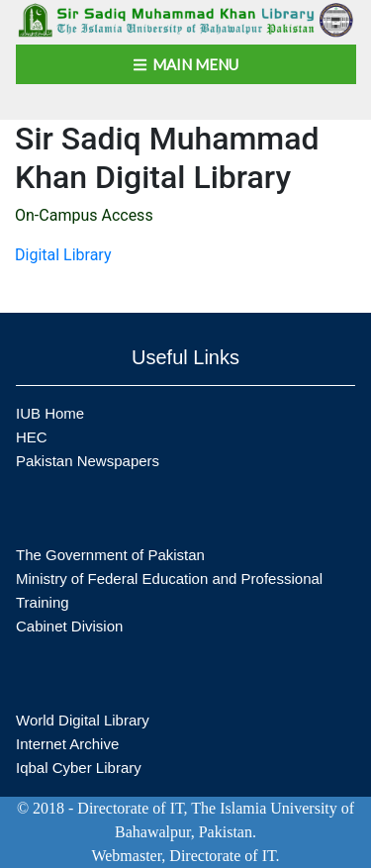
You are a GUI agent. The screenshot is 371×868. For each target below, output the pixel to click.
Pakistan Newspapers (88, 461)
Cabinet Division (69, 626)
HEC (32, 437)
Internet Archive (67, 744)
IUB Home (50, 413)
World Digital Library (83, 720)
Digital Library (63, 255)
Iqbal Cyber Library (79, 768)
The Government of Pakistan (110, 555)
